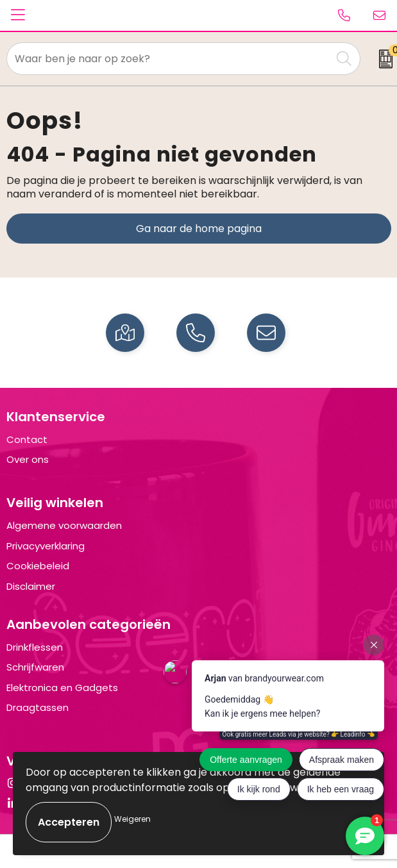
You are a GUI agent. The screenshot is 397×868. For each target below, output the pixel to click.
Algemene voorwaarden (64, 525)
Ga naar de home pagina (199, 229)
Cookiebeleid (38, 566)
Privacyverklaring (46, 546)
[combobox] (169, 59)
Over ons (28, 459)
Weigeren (132, 819)
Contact (27, 439)
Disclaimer (31, 586)
